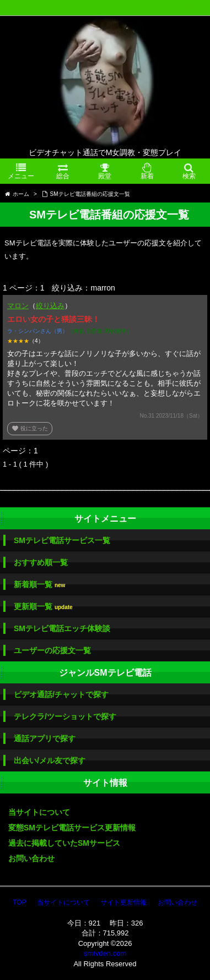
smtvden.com (105, 953)
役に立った (30, 428)
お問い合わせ (31, 858)
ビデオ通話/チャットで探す (61, 694)
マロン (18, 306)
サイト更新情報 (123, 902)
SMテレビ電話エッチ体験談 (62, 628)
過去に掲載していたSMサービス (64, 843)
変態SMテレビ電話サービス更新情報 (72, 828)
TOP (19, 902)
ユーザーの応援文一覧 (52, 650)
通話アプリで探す (45, 738)
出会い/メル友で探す (50, 760)
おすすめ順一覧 (41, 562)
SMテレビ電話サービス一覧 (62, 540)
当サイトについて (39, 812)
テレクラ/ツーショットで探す (65, 716)
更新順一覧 (43, 607)
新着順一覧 (39, 585)
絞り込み (50, 306)
